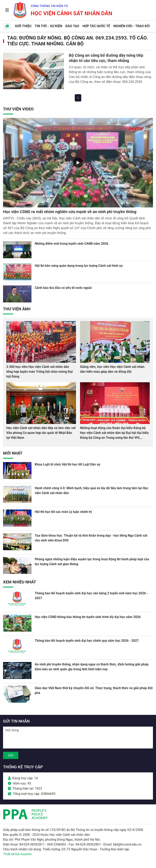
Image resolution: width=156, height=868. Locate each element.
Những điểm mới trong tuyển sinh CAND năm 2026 (71, 244)
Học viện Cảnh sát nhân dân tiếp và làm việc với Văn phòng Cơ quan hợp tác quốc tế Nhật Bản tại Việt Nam (41, 433)
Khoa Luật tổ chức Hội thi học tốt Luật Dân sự (68, 464)
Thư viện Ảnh (17, 309)
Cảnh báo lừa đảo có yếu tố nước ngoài (63, 288)
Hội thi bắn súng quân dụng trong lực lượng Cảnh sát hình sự (79, 266)
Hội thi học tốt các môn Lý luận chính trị (63, 512)
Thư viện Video (18, 109)
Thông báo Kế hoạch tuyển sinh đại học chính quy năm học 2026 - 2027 (87, 641)
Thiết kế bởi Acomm (17, 854)
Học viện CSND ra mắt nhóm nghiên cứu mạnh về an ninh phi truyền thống (70, 212)
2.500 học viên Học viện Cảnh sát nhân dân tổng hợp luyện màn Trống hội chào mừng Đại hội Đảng (40, 372)
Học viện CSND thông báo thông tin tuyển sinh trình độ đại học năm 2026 (88, 617)
